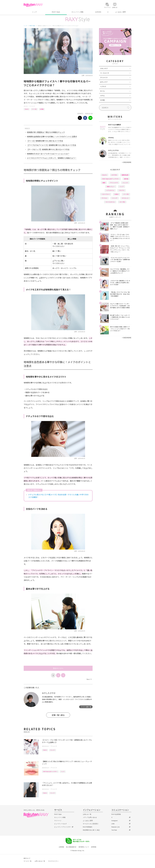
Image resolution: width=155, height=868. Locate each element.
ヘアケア (103, 86)
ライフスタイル (110, 202)
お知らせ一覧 (87, 814)
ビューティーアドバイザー (63, 827)
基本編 (126, 179)
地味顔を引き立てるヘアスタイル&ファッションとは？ (48, 154)
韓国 (104, 183)
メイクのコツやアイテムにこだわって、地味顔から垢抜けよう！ (52, 158)
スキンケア (104, 68)
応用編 (42, 109)
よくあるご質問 (121, 12)
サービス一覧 (28, 861)
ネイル (102, 91)
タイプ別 (122, 202)
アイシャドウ (114, 183)
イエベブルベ (106, 194)
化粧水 (116, 194)
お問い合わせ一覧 (40, 861)
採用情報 (94, 847)
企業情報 (61, 847)
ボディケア (104, 82)
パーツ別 (34, 109)
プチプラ (122, 190)
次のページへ (58, 668)
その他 (102, 100)
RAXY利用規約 (88, 827)
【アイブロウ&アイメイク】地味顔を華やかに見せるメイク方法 (52, 145)
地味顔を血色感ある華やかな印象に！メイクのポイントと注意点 (52, 137)
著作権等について (84, 847)
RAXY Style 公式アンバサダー (50, 771)
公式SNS (98, 12)
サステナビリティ (53, 861)
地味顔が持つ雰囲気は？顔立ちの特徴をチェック (46, 132)
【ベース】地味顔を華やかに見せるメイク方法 (45, 141)
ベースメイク (105, 73)
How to (27, 109)
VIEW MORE (127, 162)
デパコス (104, 198)
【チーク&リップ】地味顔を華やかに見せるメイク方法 (48, 149)
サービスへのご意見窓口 (91, 824)
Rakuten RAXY (33, 5)
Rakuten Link (115, 827)
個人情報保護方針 (71, 847)
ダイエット (125, 198)
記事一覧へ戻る (58, 715)
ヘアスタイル (110, 190)
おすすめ (114, 175)
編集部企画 (125, 175)
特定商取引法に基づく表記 (91, 830)
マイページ (58, 821)
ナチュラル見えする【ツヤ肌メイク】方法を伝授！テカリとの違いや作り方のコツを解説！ (58, 496)
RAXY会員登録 (116, 814)
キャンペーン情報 (77, 12)
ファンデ (115, 198)
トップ (34, 12)
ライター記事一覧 (86, 707)
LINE (113, 824)
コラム (102, 96)
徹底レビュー (111, 186)
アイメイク (32, 106)
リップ (63, 771)
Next (89, 679)
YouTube (114, 830)
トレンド (53, 750)
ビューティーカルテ (61, 824)
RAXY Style (56, 12)
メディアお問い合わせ (90, 817)
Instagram (115, 821)
